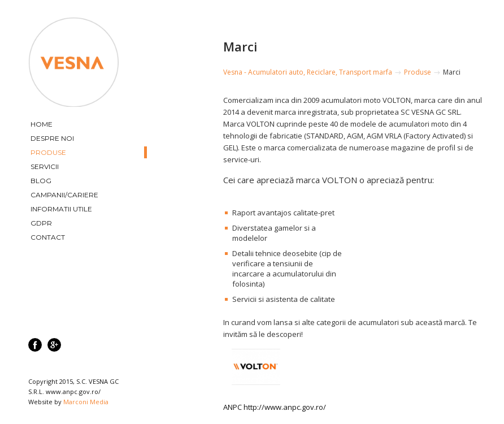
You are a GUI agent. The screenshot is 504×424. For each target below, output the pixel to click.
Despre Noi (52, 138)
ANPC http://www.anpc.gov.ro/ (275, 407)
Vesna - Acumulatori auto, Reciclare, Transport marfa (308, 72)
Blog (41, 181)
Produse (48, 152)
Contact (48, 237)
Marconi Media (86, 402)
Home (42, 124)
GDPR (41, 223)
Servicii (45, 166)
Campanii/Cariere (64, 195)
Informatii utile (61, 209)
